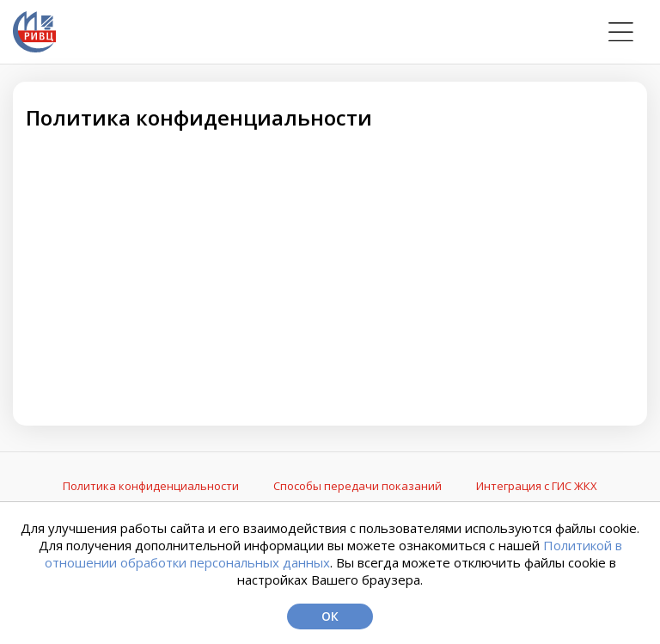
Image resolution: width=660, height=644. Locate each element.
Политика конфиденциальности (151, 486)
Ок (330, 616)
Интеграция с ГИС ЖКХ (537, 486)
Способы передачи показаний (357, 486)
